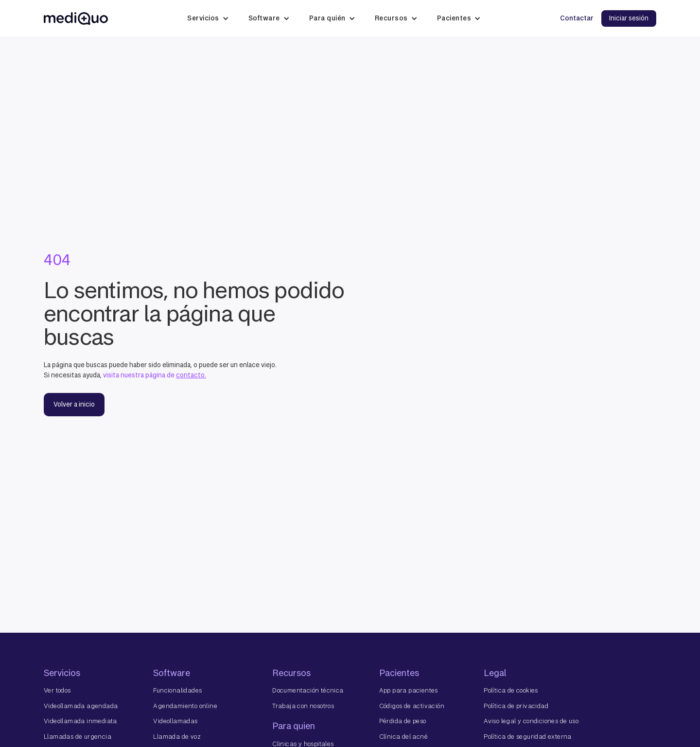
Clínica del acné (403, 737)
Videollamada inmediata (80, 721)
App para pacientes (409, 690)
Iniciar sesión (629, 18)
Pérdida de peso (403, 721)
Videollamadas (175, 721)
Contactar (577, 18)
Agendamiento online (185, 706)
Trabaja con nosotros (303, 706)
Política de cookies (511, 690)
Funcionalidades (177, 690)
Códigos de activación (412, 706)
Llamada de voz (177, 737)
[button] (208, 18)
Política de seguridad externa (528, 737)
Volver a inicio (74, 404)
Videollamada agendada (81, 706)
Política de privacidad (516, 706)
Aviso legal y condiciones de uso (531, 721)
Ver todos (57, 690)
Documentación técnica (308, 690)
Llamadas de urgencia (78, 737)
